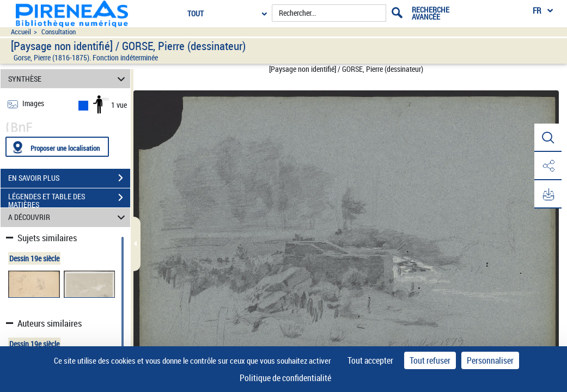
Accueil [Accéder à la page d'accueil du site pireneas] (21, 32)
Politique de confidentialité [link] (285, 378)
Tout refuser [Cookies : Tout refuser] (430, 360)
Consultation (59, 32)
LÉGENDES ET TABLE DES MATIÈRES (69, 199)
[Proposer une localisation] (57, 147)
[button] (548, 138)
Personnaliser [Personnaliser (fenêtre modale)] (490, 360)
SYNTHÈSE (68, 79)
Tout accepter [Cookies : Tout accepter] (370, 360)
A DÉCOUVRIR (68, 218)
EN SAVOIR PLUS (69, 178)
